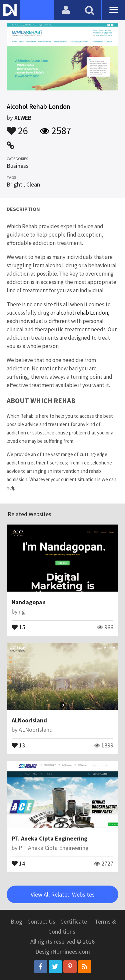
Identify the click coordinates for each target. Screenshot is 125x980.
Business (18, 166)
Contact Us (41, 921)
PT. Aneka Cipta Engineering (49, 838)
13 (18, 745)
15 (18, 627)
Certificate (74, 921)
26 (17, 127)
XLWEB (23, 118)
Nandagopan (29, 602)
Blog (16, 921)
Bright (14, 184)
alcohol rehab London (82, 313)
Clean (33, 184)
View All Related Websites (63, 894)
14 (18, 863)
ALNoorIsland (29, 720)
